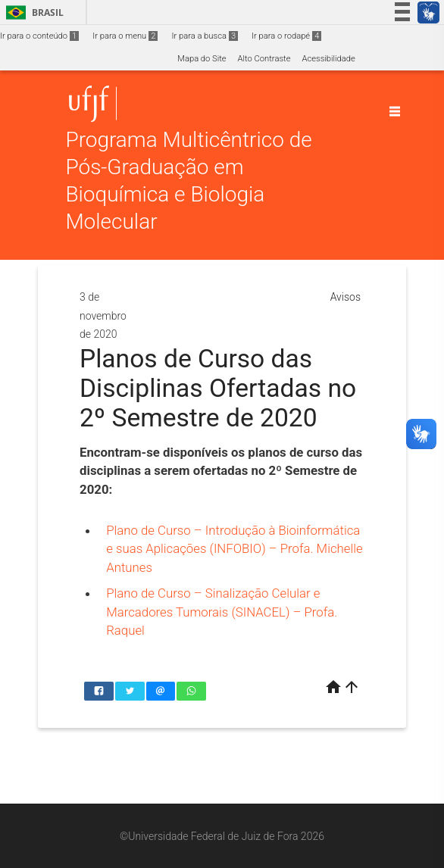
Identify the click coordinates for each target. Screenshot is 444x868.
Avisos (346, 297)
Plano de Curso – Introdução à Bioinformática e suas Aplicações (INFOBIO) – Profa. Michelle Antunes (234, 549)
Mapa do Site (202, 59)
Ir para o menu (125, 36)
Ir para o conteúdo (39, 36)
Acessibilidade (328, 59)
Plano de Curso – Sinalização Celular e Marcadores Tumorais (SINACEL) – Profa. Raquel (222, 612)
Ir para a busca (205, 36)
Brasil (32, 12)
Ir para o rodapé (286, 36)
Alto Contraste (264, 59)
